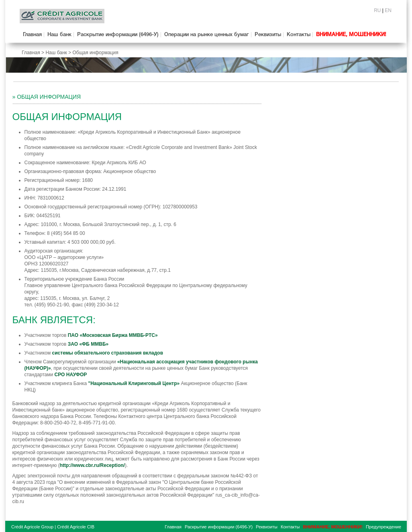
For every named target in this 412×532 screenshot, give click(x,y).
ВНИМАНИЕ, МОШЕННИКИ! (351, 35)
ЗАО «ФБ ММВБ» (88, 344)
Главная (32, 35)
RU (377, 10)
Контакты (299, 35)
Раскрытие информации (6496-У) (118, 35)
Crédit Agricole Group (32, 527)
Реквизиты (268, 35)
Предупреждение (383, 527)
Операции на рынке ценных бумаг (207, 35)
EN (388, 10)
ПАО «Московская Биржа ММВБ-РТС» (113, 335)
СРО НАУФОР (71, 375)
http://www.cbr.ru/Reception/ (92, 465)
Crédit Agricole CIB (76, 527)
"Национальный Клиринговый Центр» (134, 383)
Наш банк (59, 35)
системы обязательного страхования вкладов (108, 353)
